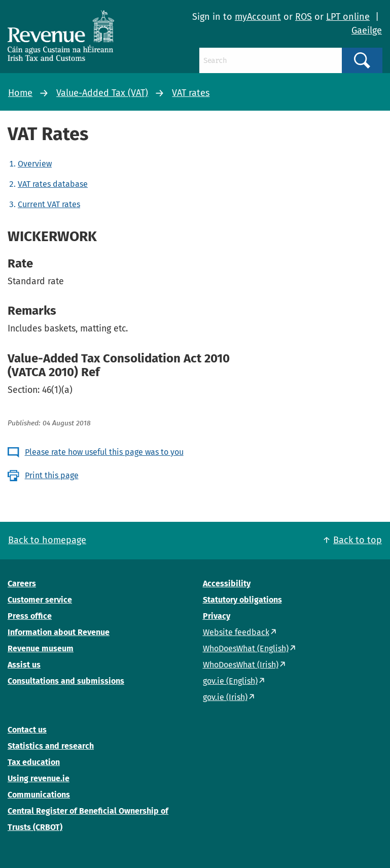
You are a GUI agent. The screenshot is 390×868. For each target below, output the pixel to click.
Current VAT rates (49, 204)
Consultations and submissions (66, 681)
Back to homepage (47, 540)
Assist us (24, 665)
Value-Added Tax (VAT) (102, 93)
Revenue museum (41, 648)
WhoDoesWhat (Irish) (241, 665)
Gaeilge (367, 30)
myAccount (258, 17)
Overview (35, 164)
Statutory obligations (242, 600)
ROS (304, 17)
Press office (30, 616)
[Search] (271, 60)
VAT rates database (53, 184)
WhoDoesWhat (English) (246, 648)
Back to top (358, 540)
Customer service (40, 600)
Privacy (217, 616)
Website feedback (236, 632)
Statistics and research (51, 746)
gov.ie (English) (230, 681)
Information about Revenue (59, 632)
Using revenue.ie (39, 778)
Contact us (27, 730)
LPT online (348, 17)
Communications (39, 795)
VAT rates (191, 93)
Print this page (52, 475)
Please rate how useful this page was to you (104, 452)
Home (20, 93)
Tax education (34, 762)
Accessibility (227, 583)
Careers (22, 583)
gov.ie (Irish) (225, 697)
